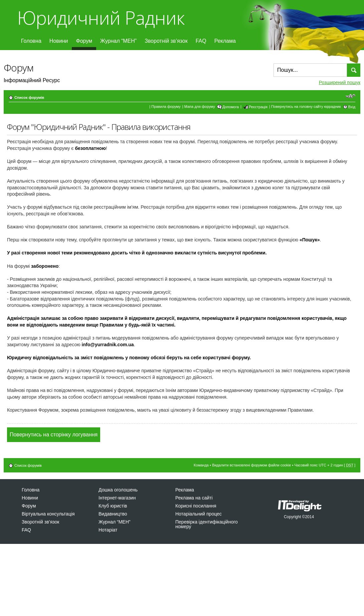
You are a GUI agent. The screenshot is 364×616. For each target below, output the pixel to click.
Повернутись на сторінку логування (54, 435)
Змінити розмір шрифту (350, 96)
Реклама (225, 41)
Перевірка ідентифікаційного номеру (207, 524)
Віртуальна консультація (48, 514)
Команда (201, 465)
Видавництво (113, 514)
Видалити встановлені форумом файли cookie (252, 465)
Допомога (231, 107)
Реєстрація (258, 107)
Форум (84, 41)
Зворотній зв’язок (166, 41)
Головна (31, 41)
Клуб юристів (113, 506)
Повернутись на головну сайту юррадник (306, 107)
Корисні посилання (196, 506)
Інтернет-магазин (117, 498)
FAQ (201, 41)
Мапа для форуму (200, 107)
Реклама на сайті (194, 498)
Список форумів (29, 97)
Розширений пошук (340, 82)
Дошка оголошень (118, 490)
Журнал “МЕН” (118, 41)
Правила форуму (166, 107)
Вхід (352, 107)
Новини (59, 41)
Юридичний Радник (101, 18)
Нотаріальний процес (199, 514)
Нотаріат (108, 530)
